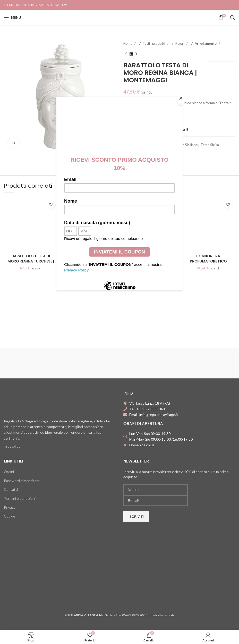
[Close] (181, 99)
